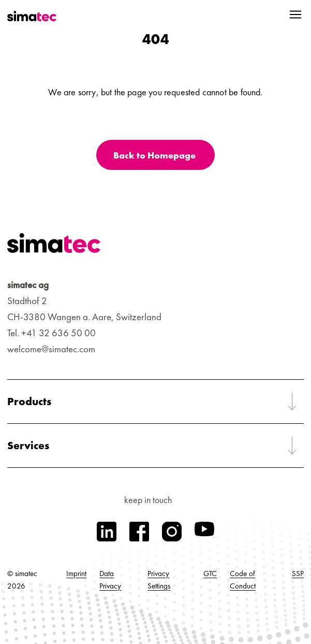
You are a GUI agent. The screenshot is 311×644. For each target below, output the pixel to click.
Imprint (76, 574)
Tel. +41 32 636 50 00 (51, 333)
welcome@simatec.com (51, 349)
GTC (210, 574)
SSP (298, 574)
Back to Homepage (154, 155)
